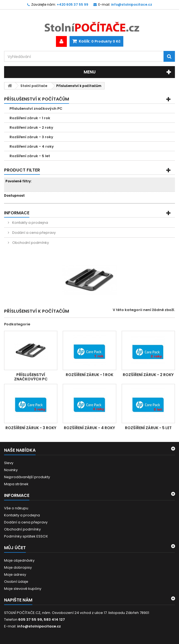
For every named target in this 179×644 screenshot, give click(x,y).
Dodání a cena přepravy (34, 233)
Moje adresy (15, 575)
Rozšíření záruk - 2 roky (31, 127)
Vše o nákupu (16, 508)
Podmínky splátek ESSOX (26, 536)
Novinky (11, 470)
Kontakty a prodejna (30, 223)
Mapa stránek (16, 484)
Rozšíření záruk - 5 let (30, 156)
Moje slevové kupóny (23, 589)
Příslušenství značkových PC (36, 109)
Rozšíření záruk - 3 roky (31, 137)
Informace (17, 213)
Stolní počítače (34, 86)
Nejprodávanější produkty (27, 477)
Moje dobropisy (18, 567)
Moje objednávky (19, 560)
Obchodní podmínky (30, 243)
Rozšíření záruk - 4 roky (32, 146)
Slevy (9, 463)
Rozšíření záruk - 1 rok (30, 118)
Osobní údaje (16, 582)
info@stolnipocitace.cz (39, 626)
